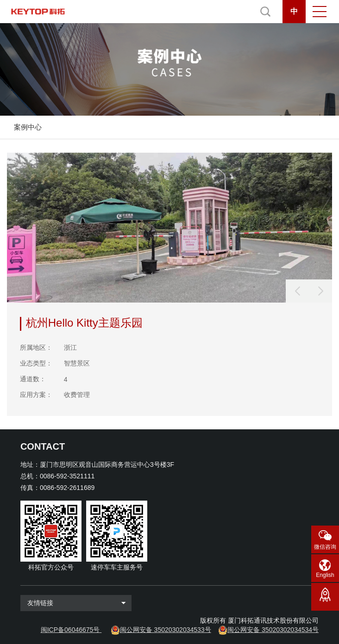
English (325, 575)
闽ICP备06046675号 (70, 630)
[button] (320, 291)
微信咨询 (325, 547)
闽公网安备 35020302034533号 (166, 630)
